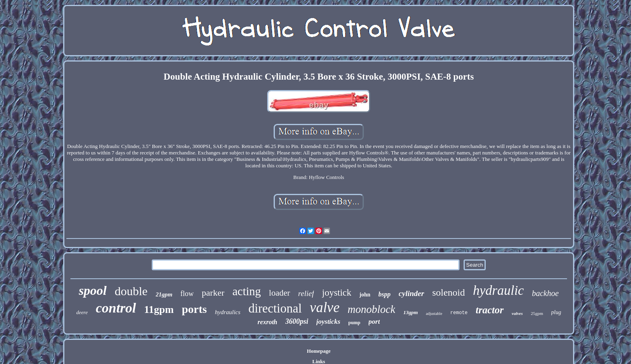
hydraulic (498, 290)
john (365, 295)
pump (355, 323)
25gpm (537, 313)
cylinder (411, 293)
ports (194, 309)
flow (187, 294)
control (116, 308)
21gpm (164, 294)
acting (247, 291)
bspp (384, 294)
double (131, 291)
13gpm (410, 312)
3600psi (297, 321)
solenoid (449, 292)
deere (82, 312)
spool (93, 290)
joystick (337, 293)
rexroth (267, 322)
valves (517, 313)
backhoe (545, 293)
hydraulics (228, 312)
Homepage (319, 351)
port (374, 322)
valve (325, 307)
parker (213, 293)
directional (275, 308)
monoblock (371, 309)
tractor (490, 310)
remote (459, 313)
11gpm (159, 310)
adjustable (434, 314)
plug (556, 312)
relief (306, 293)
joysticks (328, 322)
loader (279, 293)
